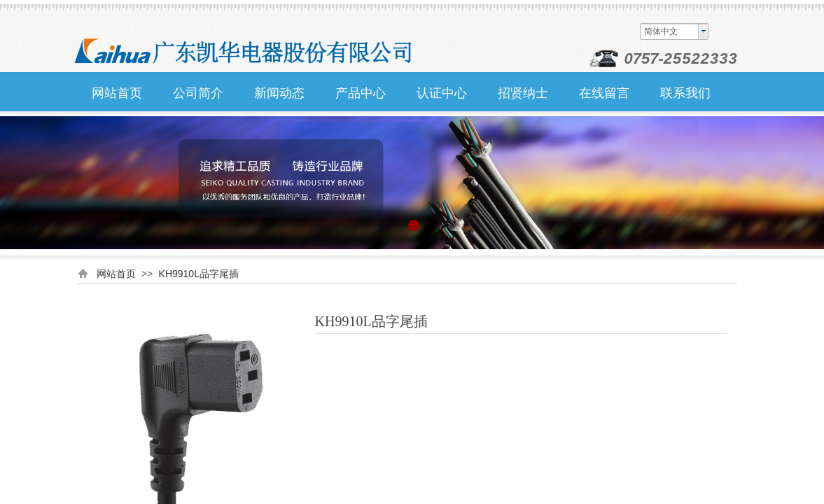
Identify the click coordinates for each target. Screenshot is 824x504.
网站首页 (117, 93)
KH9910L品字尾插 (199, 274)
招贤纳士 (523, 93)
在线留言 (604, 93)
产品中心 (361, 93)
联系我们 (685, 93)
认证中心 (442, 93)
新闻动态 (279, 93)
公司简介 (198, 93)
